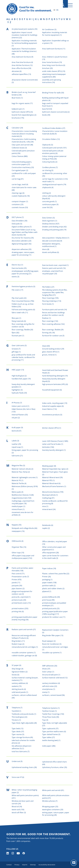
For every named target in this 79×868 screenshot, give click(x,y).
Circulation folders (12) (51, 139)
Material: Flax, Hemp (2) (21, 472)
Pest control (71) (18, 574)
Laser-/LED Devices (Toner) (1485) (55, 441)
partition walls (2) (49, 586)
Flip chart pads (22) (19, 298)
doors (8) (46, 249)
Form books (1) (48, 304)
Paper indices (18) (49, 568)
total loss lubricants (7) (21, 751)
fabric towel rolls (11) (20, 313)
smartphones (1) (49, 689)
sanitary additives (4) (20, 683)
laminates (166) (48, 447)
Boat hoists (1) (17, 98)
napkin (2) (46, 528)
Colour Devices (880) (20, 156)
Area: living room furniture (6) (54, 65)
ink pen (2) (16, 418)
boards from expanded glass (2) (24, 115)
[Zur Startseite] (30, 9)
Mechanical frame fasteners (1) (54, 486)
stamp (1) (46, 692)
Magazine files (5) (18, 465)
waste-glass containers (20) (53, 810)
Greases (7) (16, 349)
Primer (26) (46, 577)
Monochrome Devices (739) (53, 492)
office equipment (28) (50, 553)
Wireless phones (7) (50, 801)
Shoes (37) (46, 669)
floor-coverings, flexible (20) (22, 330)
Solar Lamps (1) (48, 672)
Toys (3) (45, 720)
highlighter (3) (17, 390)
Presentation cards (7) (20, 577)
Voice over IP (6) (18, 777)
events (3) (15, 277)
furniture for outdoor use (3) (53, 336)
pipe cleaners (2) (18, 589)
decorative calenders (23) (21, 241)
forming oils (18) (48, 333)
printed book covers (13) (21, 603)
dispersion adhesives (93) (22, 249)
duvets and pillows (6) (51, 252)
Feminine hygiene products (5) (23, 286)
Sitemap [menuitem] (34, 865)
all (8, 19)
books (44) (46, 115)
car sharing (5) (48, 170)
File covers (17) (17, 290)
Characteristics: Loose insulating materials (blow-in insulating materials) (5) (24, 134)
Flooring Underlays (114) (52, 301)
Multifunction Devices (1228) (23, 495)
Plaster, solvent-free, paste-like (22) (56, 574)
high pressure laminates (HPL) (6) (55, 384)
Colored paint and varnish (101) (54, 148)
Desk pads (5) (17, 224)
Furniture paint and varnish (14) (54, 310)
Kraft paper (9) (17, 428)
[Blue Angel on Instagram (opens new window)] (13, 853)
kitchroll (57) (17, 431)
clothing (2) (46, 193)
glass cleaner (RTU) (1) (51, 352)
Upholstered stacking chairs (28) (24, 767)
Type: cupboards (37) (50, 729)
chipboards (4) (48, 187)
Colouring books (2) (50, 162)
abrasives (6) (17, 71)
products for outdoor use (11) (54, 617)
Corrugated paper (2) (20, 170)
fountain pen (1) (18, 336)
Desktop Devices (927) (51, 224)
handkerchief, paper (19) (21, 379)
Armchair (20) (47, 68)
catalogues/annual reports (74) (54, 184)
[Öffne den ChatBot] (74, 863)
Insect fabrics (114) (49, 409)
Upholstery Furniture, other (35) (55, 767)
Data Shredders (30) (19, 221)
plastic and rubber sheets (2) (53, 589)
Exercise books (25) (19, 268)
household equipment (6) (52, 390)
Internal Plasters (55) (20, 415)
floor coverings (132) (50, 321)
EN (57, 10)
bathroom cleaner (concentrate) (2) (56, 112)
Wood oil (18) (17, 807)
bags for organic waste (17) (22, 103)
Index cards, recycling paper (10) (55, 403)
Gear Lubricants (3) (19, 345)
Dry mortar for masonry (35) (23, 238)
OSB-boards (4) (18, 541)
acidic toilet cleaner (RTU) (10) (54, 71)
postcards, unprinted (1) (21, 597)
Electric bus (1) (17, 265)
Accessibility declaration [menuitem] (49, 865)
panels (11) (16, 583)
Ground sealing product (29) (53, 349)
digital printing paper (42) (22, 244)
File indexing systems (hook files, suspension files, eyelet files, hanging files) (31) (55, 292)
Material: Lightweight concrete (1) (25, 477)
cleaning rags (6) (18, 193)
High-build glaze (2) (19, 376)
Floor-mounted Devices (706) (23, 301)
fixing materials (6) (19, 321)
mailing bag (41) (48, 498)
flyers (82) (15, 333)
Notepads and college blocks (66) (24, 528)
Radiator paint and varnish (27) (24, 629)
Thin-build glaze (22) (19, 717)
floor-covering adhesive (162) (53, 324)
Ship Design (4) (17, 669)
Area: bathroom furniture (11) (54, 49)
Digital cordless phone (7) (22, 227)
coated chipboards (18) (21, 196)
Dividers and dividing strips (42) (54, 227)
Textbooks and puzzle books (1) (24, 714)
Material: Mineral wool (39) (52, 477)
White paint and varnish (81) (53, 790)
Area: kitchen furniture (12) (22, 65)
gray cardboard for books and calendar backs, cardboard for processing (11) (23, 357)
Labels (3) (15, 441)
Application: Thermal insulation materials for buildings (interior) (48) (24, 51)
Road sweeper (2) (49, 641)
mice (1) (45, 506)
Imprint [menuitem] (26, 865)
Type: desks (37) (18, 731)
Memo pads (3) (17, 492)
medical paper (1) (18, 506)
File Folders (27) (48, 287)
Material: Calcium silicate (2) (22, 469)
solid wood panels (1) (20, 692)
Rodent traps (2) (18, 644)
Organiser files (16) (19, 547)
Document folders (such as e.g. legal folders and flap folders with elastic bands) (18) (25, 232)
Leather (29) (16, 444)
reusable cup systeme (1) (52, 653)
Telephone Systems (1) (51, 708)
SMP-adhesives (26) (50, 666)
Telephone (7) (17, 708)
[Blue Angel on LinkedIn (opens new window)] (8, 853)
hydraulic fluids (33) (19, 393)
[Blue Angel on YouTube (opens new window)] (18, 853)
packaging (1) (47, 580)
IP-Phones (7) (17, 403)
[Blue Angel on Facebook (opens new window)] (24, 853)
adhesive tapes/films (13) (21, 74)
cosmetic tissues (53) (20, 207)
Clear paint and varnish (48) (22, 145)
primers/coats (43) (19, 600)
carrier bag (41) (18, 179)
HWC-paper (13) (18, 370)
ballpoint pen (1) (18, 109)
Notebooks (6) (48, 525)
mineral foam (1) (18, 509)
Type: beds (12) (18, 729)
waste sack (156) (18, 810)
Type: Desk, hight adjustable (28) (24, 723)
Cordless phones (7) (50, 167)
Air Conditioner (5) (49, 29)
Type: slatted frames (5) (51, 734)
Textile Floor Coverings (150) (53, 714)
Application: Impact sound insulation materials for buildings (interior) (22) (25, 35)
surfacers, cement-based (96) (53, 695)
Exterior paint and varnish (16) (54, 268)
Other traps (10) (18, 553)
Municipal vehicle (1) (50, 495)
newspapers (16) (18, 531)
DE (54, 10)
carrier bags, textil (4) (20, 184)
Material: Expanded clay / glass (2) (55, 469)
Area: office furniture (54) (21, 68)
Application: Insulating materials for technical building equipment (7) (24, 43)
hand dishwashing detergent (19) (55, 376)
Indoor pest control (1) (20, 406)
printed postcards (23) (51, 608)
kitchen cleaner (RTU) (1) (52, 428)
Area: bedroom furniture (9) (22, 57)
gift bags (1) (16, 352)
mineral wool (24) (49, 509)
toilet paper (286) (49, 746)
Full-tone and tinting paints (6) (23, 310)
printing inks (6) (18, 611)
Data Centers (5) (48, 218)
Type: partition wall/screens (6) (54, 731)
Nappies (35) (17, 525)
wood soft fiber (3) (19, 813)
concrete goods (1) (49, 201)
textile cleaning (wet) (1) (51, 740)
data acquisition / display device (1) (56, 238)
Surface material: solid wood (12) (55, 678)
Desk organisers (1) (50, 221)
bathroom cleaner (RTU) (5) (22, 112)
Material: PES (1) (48, 480)
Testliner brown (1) (49, 711)
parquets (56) (17, 586)
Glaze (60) (46, 346)
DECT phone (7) (18, 217)
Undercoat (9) (17, 761)
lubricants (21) (17, 456)
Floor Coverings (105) (50, 298)
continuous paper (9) (50, 204)
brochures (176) (18, 118)
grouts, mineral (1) (49, 355)
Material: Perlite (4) (19, 483)
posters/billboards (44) (51, 597)
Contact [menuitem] (9, 865)
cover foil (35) (47, 207)
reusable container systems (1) (24, 653)
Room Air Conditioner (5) (52, 644)
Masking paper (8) (49, 466)
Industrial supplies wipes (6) (53, 406)
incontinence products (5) (52, 415)
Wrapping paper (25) (50, 807)
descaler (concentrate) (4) (52, 241)
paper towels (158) (49, 583)
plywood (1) (47, 591)
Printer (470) (17, 580)
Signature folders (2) (20, 672)
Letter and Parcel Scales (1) (53, 444)
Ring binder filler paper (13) (53, 635)
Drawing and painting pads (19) (54, 230)
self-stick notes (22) (50, 686)
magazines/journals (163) (21, 498)
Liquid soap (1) (17, 447)
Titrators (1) (16, 720)
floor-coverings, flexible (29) (53, 330)
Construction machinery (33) (23, 167)
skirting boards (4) (19, 689)
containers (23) (18, 204)
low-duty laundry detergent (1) (54, 450)
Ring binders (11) (18, 641)
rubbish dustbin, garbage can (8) (24, 656)
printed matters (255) (20, 608)
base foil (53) (47, 109)
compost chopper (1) (20, 201)
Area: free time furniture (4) (22, 62)
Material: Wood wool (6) (51, 483)
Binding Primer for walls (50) (53, 93)
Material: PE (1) (17, 480)
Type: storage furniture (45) (22, 737)
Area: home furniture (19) (52, 62)
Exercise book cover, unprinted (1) (55, 265)
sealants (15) (17, 686)
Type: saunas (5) (18, 734)
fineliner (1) (47, 318)
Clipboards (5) (48, 145)
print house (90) (48, 600)
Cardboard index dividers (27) (54, 128)
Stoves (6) (15, 675)
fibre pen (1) (16, 318)
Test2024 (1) (16, 711)
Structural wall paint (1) (51, 675)
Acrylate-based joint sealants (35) (25, 29)
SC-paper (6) (16, 665)
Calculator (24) (17, 128)
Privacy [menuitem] (17, 865)
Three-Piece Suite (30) (51, 717)
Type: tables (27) (48, 737)
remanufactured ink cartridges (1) (25, 647)
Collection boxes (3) (19, 148)
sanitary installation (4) (51, 683)
